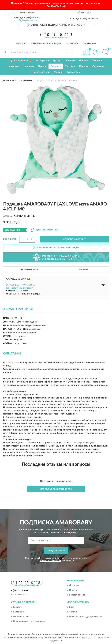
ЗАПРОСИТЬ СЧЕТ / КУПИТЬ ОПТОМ (56, 248)
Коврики (58, 72)
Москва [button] (25, 279)
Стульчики (98, 66)
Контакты (90, 44)
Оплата (73, 590)
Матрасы (70, 66)
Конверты (13, 66)
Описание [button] (82, 270)
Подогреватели (41, 72)
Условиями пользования (50, 561)
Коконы (70, 61)
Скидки (73, 612)
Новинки (73, 44)
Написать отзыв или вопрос (56, 489)
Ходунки (97, 61)
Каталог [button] (21, 44)
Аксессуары (74, 72)
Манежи (83, 61)
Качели (42, 66)
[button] (28, 20)
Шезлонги (29, 66)
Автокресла (42, 61)
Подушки (56, 66)
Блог (72, 607)
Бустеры (57, 61)
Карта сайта (19, 612)
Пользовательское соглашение (29, 621)
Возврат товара (77, 595)
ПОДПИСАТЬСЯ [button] (56, 551)
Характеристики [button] (30, 270)
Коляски (84, 66)
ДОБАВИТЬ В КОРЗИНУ (74, 239)
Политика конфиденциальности (86, 617)
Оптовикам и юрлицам (46, 44)
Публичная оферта (23, 617)
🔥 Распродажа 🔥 (21, 61)
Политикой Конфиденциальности (72, 558)
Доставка (74, 585)
